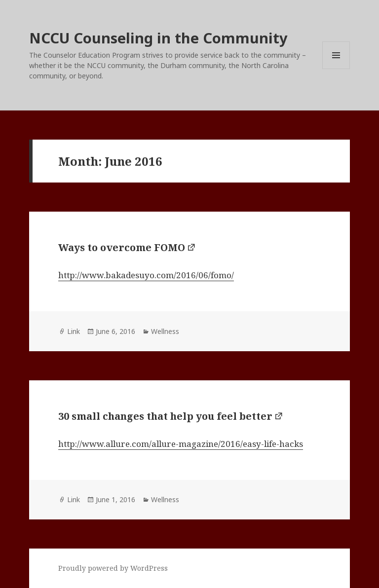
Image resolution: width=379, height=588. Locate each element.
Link (74, 331)
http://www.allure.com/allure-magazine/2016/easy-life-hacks (181, 444)
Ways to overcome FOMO (122, 247)
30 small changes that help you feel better (165, 416)
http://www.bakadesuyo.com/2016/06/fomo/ (146, 275)
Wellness (165, 331)
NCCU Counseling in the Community (158, 38)
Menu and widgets (336, 69)
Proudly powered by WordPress (113, 568)
